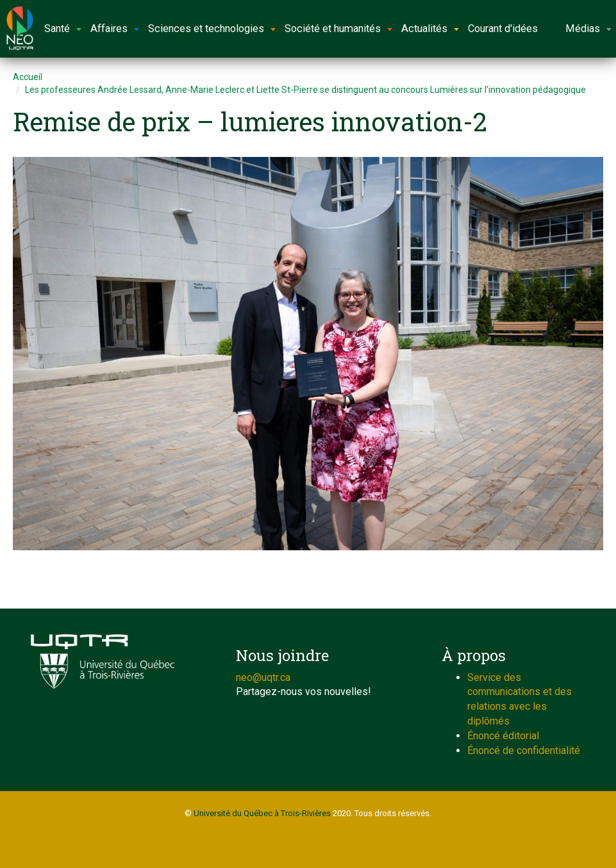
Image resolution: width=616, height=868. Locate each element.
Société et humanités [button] (338, 29)
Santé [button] (63, 29)
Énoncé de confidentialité (524, 750)
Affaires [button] (115, 29)
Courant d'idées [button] (503, 29)
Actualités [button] (430, 29)
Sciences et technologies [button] (212, 29)
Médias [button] (588, 29)
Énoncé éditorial (503, 736)
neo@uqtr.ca (263, 677)
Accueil (28, 77)
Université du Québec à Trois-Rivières (262, 813)
